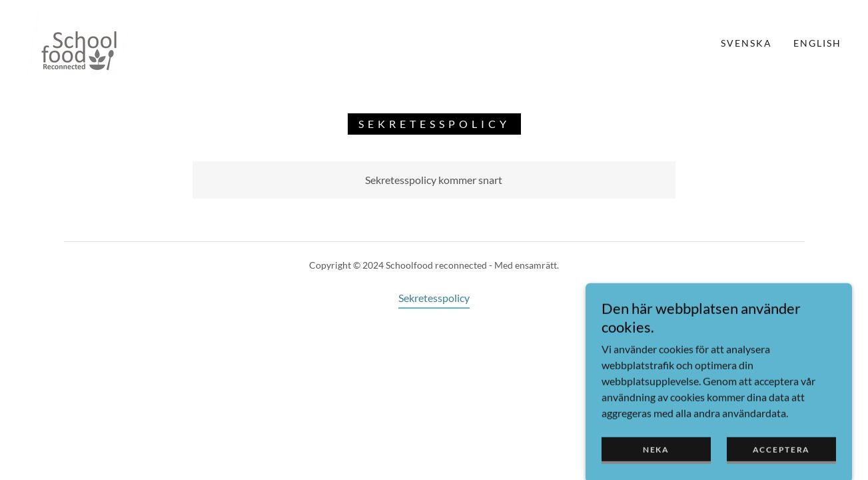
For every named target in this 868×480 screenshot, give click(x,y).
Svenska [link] (746, 43)
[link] (79, 42)
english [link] (817, 43)
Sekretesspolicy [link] (434, 298)
